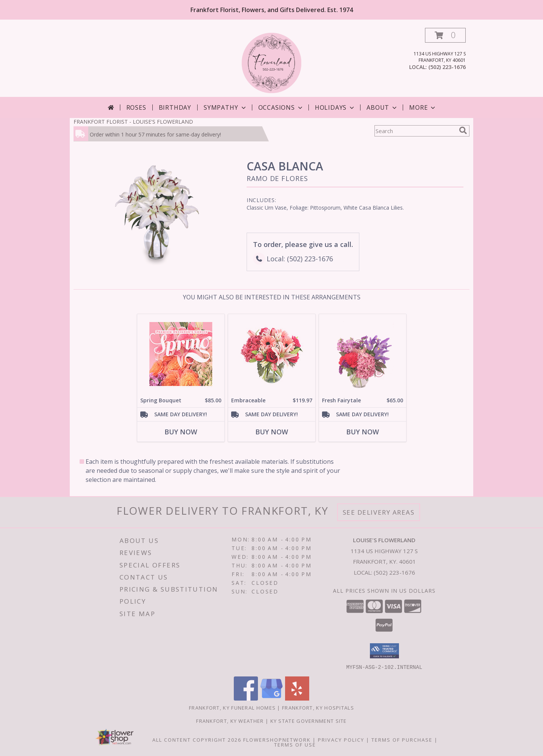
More (423, 107)
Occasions (281, 107)
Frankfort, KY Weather (230, 721)
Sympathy (225, 107)
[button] (445, 35)
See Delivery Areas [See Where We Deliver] (379, 512)
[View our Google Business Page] (271, 698)
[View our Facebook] (246, 698)
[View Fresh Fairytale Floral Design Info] (363, 354)
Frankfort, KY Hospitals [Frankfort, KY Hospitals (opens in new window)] (318, 707)
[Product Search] (415, 131)
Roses (136, 107)
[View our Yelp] (297, 698)
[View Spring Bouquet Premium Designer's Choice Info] (181, 354)
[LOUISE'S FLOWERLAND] (272, 62)
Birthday (175, 107)
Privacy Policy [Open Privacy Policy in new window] (341, 739)
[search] (463, 130)
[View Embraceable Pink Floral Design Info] (272, 354)
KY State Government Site (309, 721)
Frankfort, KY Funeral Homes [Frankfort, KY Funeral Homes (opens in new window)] (232, 707)
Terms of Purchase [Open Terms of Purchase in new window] (402, 739)
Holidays (335, 107)
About (382, 107)
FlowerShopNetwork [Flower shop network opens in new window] (277, 739)
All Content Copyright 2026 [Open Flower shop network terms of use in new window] (197, 739)
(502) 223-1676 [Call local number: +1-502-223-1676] (447, 67)
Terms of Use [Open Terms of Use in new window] (295, 744)
